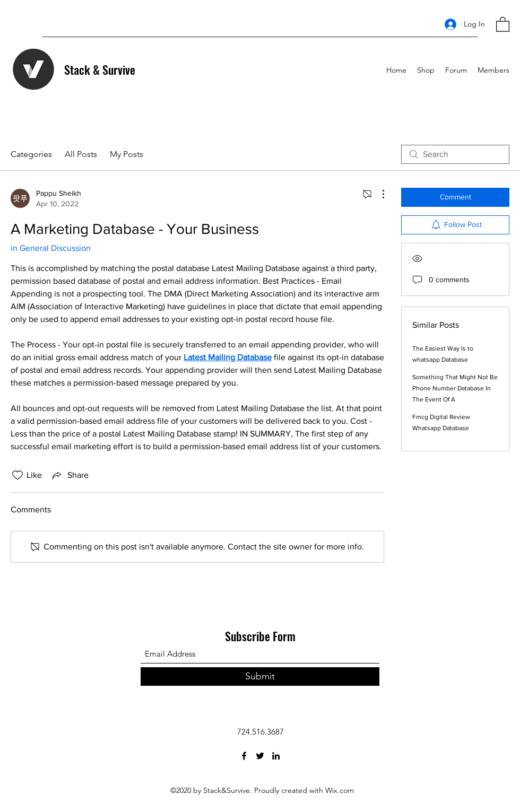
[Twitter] (260, 756)
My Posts (127, 154)
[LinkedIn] (276, 756)
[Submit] (260, 676)
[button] (503, 24)
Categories (31, 154)
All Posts (81, 154)
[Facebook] (244, 756)
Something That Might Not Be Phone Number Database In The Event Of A (455, 388)
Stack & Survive (100, 69)
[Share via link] (70, 475)
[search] (455, 154)
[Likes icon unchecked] (18, 475)
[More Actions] (378, 194)
